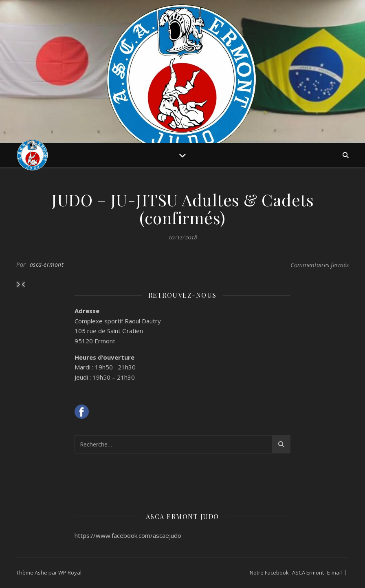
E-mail (334, 573)
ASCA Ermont (308, 573)
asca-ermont (47, 264)
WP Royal (70, 573)
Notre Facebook (269, 573)
